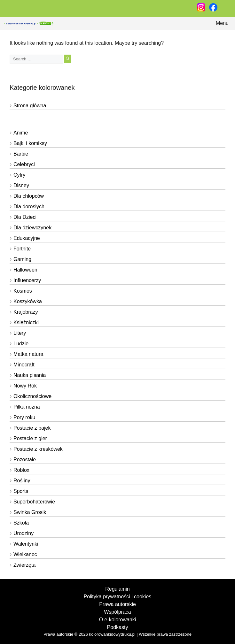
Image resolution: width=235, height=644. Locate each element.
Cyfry (19, 175)
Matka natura (28, 354)
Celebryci (24, 164)
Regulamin (117, 589)
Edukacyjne (27, 238)
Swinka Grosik (30, 512)
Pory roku (24, 417)
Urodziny (23, 533)
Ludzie (21, 344)
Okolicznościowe (32, 396)
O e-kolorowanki (118, 620)
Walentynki (26, 544)
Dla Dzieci (25, 217)
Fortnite (22, 249)
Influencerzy (27, 280)
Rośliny (22, 481)
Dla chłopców (29, 196)
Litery (20, 333)
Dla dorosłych (29, 207)
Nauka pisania (30, 375)
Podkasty (118, 627)
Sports (21, 491)
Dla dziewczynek (32, 228)
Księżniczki (26, 322)
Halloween (25, 270)
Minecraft (24, 365)
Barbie (21, 154)
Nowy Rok (25, 386)
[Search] (68, 59)
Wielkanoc (25, 554)
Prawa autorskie (118, 604)
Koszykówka (28, 301)
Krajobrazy (26, 312)
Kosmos (23, 291)
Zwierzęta (24, 565)
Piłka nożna (27, 407)
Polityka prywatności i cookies (118, 597)
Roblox (21, 470)
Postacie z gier (30, 438)
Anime (21, 133)
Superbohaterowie (34, 502)
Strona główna (30, 106)
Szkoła (21, 523)
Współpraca (117, 612)
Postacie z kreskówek (38, 449)
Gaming (22, 259)
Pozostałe (25, 460)
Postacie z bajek (32, 428)
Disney (21, 185)
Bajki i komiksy (30, 143)
